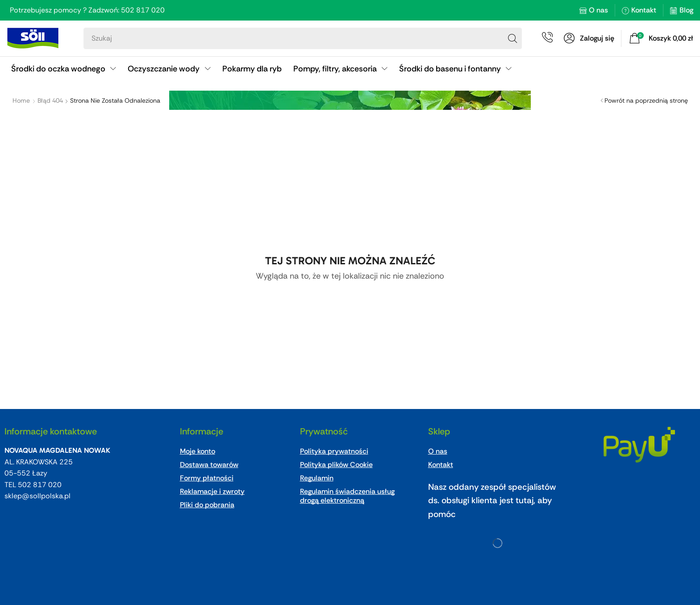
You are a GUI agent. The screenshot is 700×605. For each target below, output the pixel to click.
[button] (589, 38)
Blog (686, 10)
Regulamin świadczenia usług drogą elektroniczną (347, 496)
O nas (598, 10)
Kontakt (644, 10)
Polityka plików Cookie (336, 465)
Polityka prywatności (334, 451)
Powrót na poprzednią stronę (646, 100)
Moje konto (198, 451)
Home (21, 100)
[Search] (512, 38)
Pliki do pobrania (207, 505)
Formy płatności (207, 478)
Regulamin (317, 478)
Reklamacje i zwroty (212, 491)
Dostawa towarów (209, 465)
